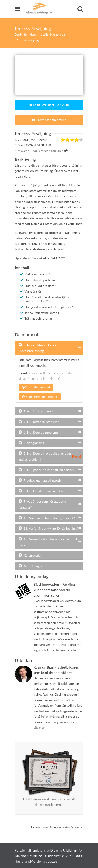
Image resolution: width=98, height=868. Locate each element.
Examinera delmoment (40, 397)
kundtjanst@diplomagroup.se (37, 861)
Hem (33, 35)
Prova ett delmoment (49, 120)
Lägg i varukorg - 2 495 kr (49, 105)
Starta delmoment (36, 387)
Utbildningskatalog (53, 35)
